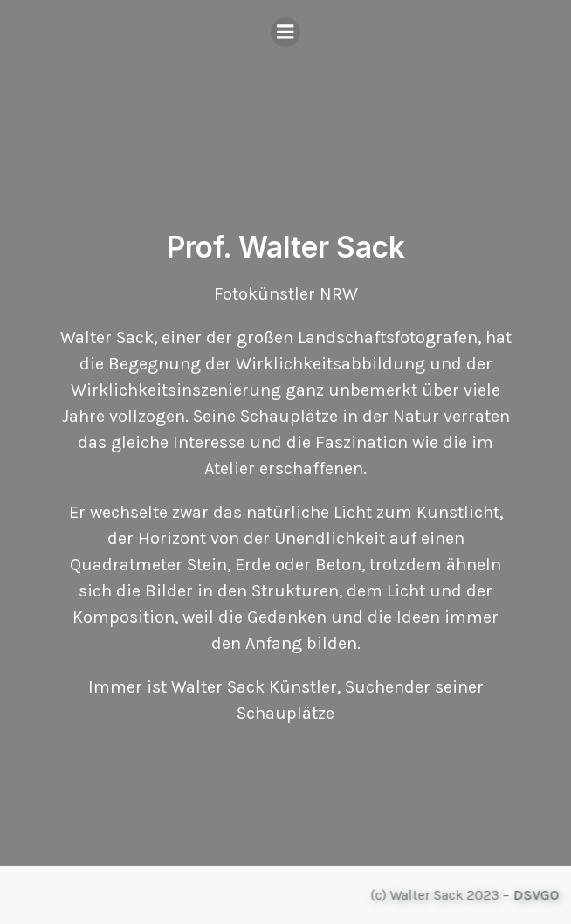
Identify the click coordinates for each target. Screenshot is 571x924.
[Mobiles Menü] (285, 32)
